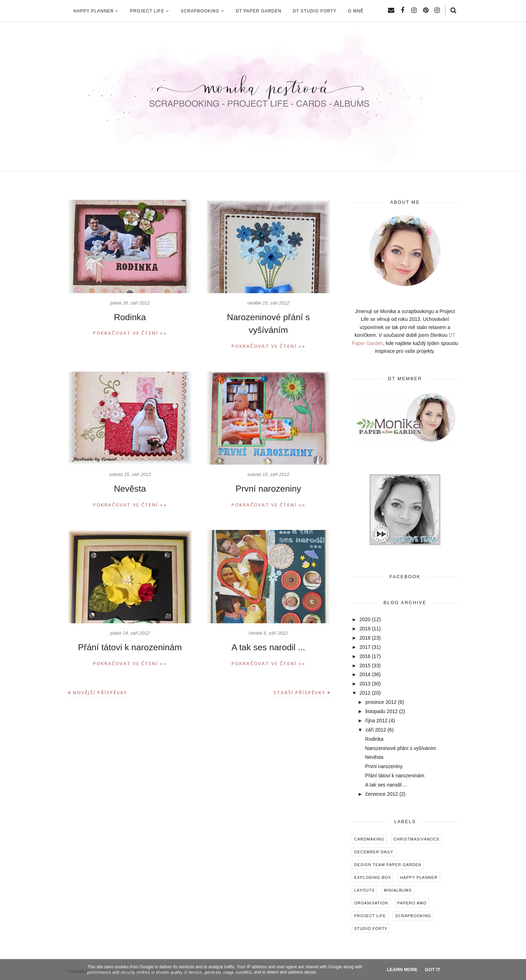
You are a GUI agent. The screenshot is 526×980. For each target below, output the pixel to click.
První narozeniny (268, 475)
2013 (365, 684)
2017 (365, 647)
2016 (365, 656)
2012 (365, 693)
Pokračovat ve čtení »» (130, 333)
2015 (365, 666)
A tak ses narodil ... (269, 633)
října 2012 (376, 721)
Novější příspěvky (100, 679)
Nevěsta (130, 475)
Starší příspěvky (299, 679)
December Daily (374, 852)
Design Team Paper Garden (388, 865)
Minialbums (398, 890)
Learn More (402, 970)
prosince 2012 (381, 702)
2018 (365, 638)
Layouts (365, 890)
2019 (365, 629)
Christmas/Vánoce (417, 839)
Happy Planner (419, 877)
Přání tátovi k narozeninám (130, 633)
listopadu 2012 (381, 711)
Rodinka (130, 317)
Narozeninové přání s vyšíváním (269, 317)
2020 (365, 619)
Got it (432, 970)
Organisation (371, 903)
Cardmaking (369, 839)
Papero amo (412, 903)
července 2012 (382, 794)
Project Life (370, 916)
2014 (365, 674)
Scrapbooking (413, 916)
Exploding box (372, 877)
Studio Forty (371, 929)
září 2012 (376, 730)
